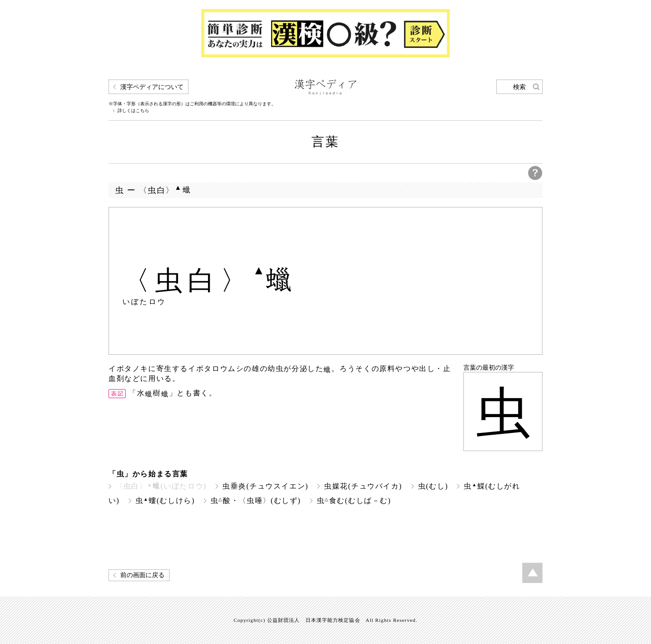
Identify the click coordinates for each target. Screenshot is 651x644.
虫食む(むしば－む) (354, 501)
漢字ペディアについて (152, 87)
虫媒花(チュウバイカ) (363, 486)
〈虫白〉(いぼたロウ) (161, 486)
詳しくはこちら (133, 111)
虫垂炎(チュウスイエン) (265, 486)
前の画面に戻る (142, 575)
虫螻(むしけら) (165, 501)
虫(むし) (433, 486)
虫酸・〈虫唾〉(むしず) (256, 501)
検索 (519, 87)
